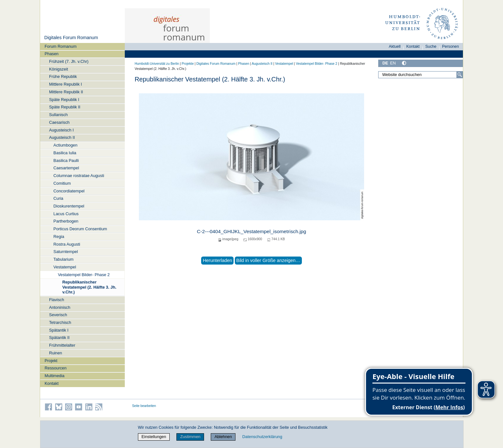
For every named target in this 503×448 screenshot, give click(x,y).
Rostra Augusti (67, 244)
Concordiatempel (69, 191)
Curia (59, 198)
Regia (59, 237)
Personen (451, 46)
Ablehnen (223, 437)
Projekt (51, 361)
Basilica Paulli (66, 161)
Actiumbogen (66, 145)
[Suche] (460, 75)
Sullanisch (58, 115)
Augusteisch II (62, 137)
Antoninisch (60, 307)
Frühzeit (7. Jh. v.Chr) (69, 61)
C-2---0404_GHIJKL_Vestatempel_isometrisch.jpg (252, 231)
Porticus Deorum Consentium (80, 229)
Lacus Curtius (66, 214)
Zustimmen (190, 437)
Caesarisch (59, 122)
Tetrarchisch (60, 322)
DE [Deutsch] (385, 63)
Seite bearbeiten (144, 406)
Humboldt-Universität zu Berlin (157, 64)
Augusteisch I (61, 130)
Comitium (62, 183)
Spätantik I (59, 330)
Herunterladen (217, 260)
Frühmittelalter (62, 345)
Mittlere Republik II (66, 92)
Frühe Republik (63, 76)
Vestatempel (65, 267)
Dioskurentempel (69, 206)
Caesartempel (66, 168)
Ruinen (56, 353)
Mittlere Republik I (65, 84)
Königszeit (59, 69)
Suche (431, 46)
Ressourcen (55, 368)
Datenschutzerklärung (262, 437)
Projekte (188, 64)
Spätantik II (59, 338)
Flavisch (57, 300)
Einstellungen (154, 437)
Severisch (58, 315)
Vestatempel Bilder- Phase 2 (84, 275)
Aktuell (395, 46)
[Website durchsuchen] (421, 75)
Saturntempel (66, 252)
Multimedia (55, 376)
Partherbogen (66, 221)
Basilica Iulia (65, 153)
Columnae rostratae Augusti (79, 176)
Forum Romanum (61, 46)
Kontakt (51, 383)
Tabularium (64, 259)
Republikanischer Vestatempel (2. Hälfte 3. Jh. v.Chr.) (89, 287)
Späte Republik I (64, 100)
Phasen (51, 54)
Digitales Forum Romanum (71, 38)
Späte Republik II (65, 107)
